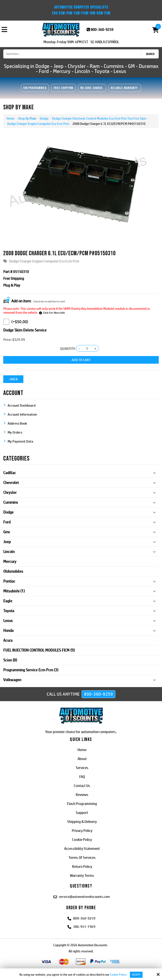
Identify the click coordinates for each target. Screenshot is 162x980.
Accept (136, 975)
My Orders (15, 432)
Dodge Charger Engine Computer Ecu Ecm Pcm (38, 124)
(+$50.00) (16, 322)
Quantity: (68, 349)
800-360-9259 (102, 30)
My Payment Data (20, 440)
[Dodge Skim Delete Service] (6, 322)
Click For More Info (54, 313)
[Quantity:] (87, 349)
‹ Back (13, 378)
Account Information (22, 414)
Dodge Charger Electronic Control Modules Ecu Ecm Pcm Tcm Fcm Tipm (99, 118)
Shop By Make (27, 118)
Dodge (44, 118)
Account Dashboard (22, 405)
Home (10, 118)
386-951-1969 (84, 926)
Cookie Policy (118, 975)
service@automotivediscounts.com (84, 896)
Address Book (17, 423)
